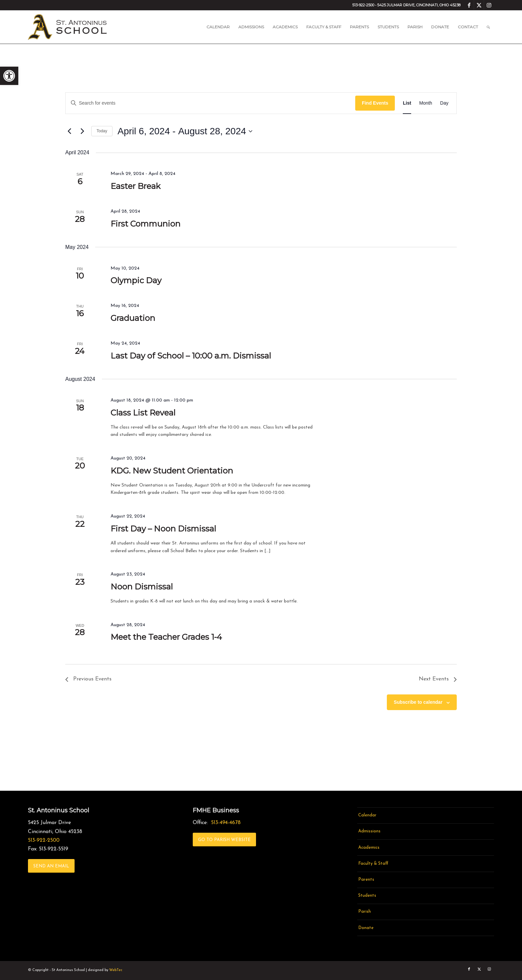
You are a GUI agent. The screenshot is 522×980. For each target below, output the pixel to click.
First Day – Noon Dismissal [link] (163, 529)
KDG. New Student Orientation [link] (172, 471)
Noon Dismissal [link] (142, 587)
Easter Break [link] (135, 186)
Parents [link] (366, 880)
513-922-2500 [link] (44, 840)
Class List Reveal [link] (143, 413)
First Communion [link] (145, 224)
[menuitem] (218, 27)
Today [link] (102, 131)
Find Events (375, 103)
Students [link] (367, 896)
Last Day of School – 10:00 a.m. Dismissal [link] (191, 356)
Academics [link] (369, 848)
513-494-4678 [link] (226, 823)
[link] (9, 76)
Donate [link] (366, 928)
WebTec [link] (116, 970)
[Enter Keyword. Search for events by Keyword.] (210, 103)
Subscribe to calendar (418, 702)
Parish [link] (365, 912)
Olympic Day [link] (136, 280)
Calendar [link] (367, 815)
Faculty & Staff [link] (373, 864)
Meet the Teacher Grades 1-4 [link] (166, 637)
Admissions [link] (369, 831)
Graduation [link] (133, 318)
